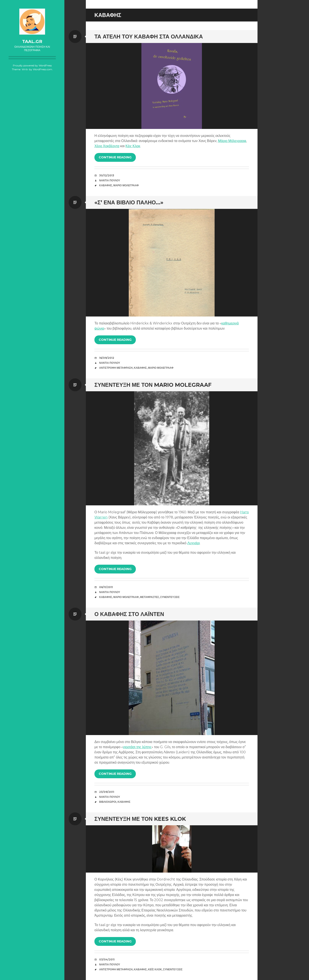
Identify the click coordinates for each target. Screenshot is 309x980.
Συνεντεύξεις (170, 597)
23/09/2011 (107, 792)
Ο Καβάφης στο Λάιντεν (129, 614)
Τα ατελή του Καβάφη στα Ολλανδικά (149, 37)
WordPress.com (42, 69)
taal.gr (32, 41)
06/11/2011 (106, 587)
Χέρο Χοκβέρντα (107, 146)
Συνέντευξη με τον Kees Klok (140, 819)
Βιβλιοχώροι (108, 802)
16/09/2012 (107, 358)
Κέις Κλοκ (133, 146)
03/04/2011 (107, 959)
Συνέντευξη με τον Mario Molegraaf (153, 385)
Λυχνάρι (194, 543)
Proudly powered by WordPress (32, 65)
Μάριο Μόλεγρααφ (232, 141)
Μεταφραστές (150, 597)
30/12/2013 (107, 175)
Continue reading (115, 157)
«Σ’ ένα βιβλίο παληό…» (129, 202)
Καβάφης (106, 185)
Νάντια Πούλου (110, 180)
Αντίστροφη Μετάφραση (116, 368)
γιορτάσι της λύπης (137, 747)
